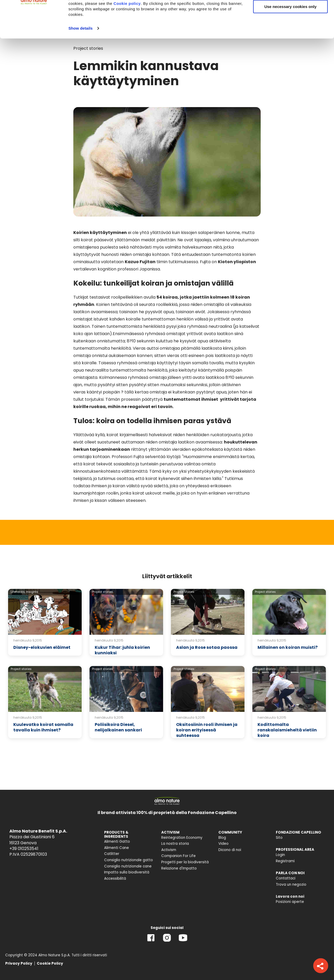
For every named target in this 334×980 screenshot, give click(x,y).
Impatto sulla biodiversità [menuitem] (127, 872)
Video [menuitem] (223, 844)
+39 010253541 (24, 849)
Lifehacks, (18, 592)
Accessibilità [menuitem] (115, 879)
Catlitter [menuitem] (112, 854)
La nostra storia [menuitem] (175, 844)
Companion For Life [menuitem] (178, 856)
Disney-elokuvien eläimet (42, 647)
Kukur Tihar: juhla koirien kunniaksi (122, 650)
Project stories (103, 592)
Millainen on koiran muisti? (288, 647)
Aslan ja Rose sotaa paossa (207, 647)
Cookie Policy (50, 963)
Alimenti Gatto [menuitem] (117, 842)
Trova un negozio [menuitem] (291, 885)
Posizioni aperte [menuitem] (290, 902)
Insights (32, 592)
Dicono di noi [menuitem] (230, 850)
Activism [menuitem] (169, 850)
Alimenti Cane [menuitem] (117, 848)
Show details (80, 65)
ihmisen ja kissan (90, 500)
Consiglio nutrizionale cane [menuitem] (128, 866)
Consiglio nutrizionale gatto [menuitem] (129, 860)
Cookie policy (127, 41)
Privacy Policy (19, 963)
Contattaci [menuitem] (286, 878)
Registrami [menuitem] (285, 861)
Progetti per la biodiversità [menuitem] (185, 862)
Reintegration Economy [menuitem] (182, 838)
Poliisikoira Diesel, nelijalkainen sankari (118, 727)
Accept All (291, 13)
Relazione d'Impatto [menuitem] (179, 868)
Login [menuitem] (280, 855)
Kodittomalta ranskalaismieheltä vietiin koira (287, 730)
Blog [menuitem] (222, 838)
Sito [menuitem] (279, 838)
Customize (291, 28)
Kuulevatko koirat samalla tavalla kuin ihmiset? (43, 727)
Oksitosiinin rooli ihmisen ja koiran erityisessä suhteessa (207, 730)
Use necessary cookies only (290, 44)
